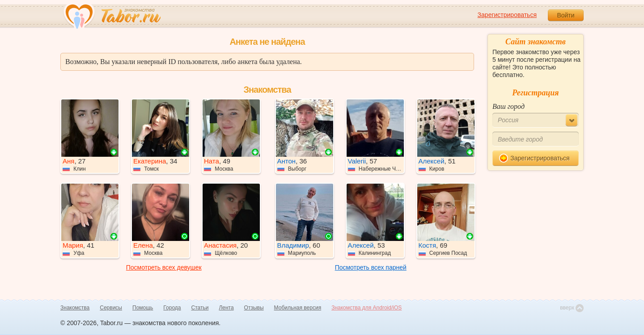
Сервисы (111, 308)
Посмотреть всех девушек (164, 267)
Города (172, 308)
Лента (226, 308)
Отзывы (254, 308)
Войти (566, 15)
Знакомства (75, 308)
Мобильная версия (298, 308)
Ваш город (508, 106)
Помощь (143, 308)
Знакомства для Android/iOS (366, 308)
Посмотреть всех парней (371, 267)
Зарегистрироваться (507, 15)
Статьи (200, 308)
